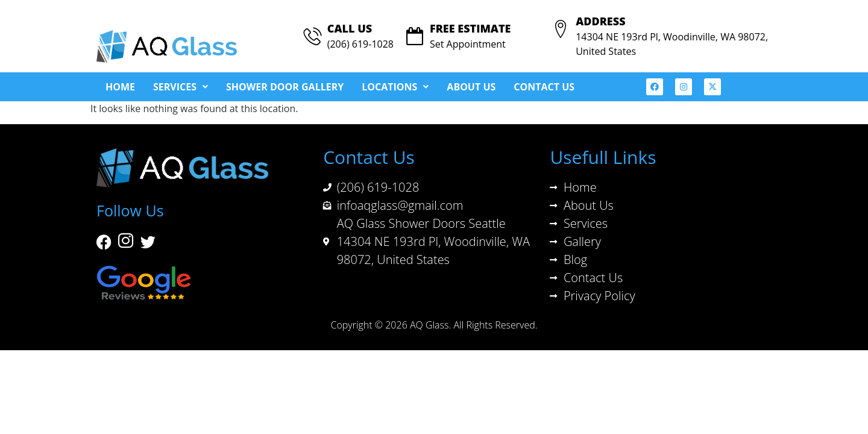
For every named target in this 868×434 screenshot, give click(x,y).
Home (120, 87)
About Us (471, 87)
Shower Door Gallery (285, 87)
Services (181, 87)
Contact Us (544, 87)
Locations (395, 87)
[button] (181, 87)
